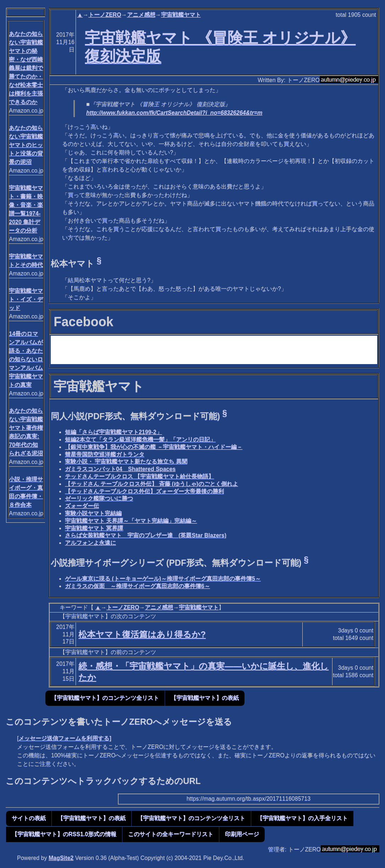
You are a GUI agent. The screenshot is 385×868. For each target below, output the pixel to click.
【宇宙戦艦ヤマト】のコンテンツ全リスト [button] (105, 698)
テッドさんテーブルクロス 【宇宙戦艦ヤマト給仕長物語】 (139, 476)
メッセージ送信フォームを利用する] (65, 738)
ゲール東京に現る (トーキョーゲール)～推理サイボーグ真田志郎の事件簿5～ (163, 579)
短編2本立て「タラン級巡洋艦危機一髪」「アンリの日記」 (140, 440)
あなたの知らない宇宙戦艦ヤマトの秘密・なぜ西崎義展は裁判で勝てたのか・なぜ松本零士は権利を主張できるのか (26, 68)
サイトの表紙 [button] (29, 818)
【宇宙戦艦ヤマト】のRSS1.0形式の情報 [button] (64, 834)
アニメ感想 (141, 15)
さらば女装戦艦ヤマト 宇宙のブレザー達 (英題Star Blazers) (146, 535)
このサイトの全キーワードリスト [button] (171, 834)
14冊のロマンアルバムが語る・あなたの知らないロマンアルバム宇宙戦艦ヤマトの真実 (26, 359)
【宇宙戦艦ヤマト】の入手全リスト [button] (302, 818)
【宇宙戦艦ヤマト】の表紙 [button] (205, 698)
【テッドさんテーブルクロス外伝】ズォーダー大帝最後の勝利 (144, 491)
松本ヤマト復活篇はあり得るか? (142, 634)
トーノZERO (105, 15)
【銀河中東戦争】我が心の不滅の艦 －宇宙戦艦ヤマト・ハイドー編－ (154, 447)
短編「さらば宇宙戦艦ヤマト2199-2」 (114, 432)
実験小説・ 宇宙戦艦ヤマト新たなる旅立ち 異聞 (126, 462)
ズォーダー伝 (82, 506)
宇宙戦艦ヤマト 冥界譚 (94, 528)
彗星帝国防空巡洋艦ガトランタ (105, 454)
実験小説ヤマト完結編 (93, 513)
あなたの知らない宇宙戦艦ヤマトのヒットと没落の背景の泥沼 (26, 145)
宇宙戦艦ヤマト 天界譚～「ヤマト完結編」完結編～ (131, 521)
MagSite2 (61, 858)
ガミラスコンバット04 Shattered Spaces (120, 469)
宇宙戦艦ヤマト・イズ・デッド (26, 299)
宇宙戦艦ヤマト (181, 15)
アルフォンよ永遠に (90, 543)
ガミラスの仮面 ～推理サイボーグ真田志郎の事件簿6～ (137, 586)
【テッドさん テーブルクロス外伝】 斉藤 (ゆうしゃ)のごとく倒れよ (152, 484)
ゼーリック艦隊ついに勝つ (99, 498)
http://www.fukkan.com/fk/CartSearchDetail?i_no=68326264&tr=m (174, 113)
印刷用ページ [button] (242, 834)
